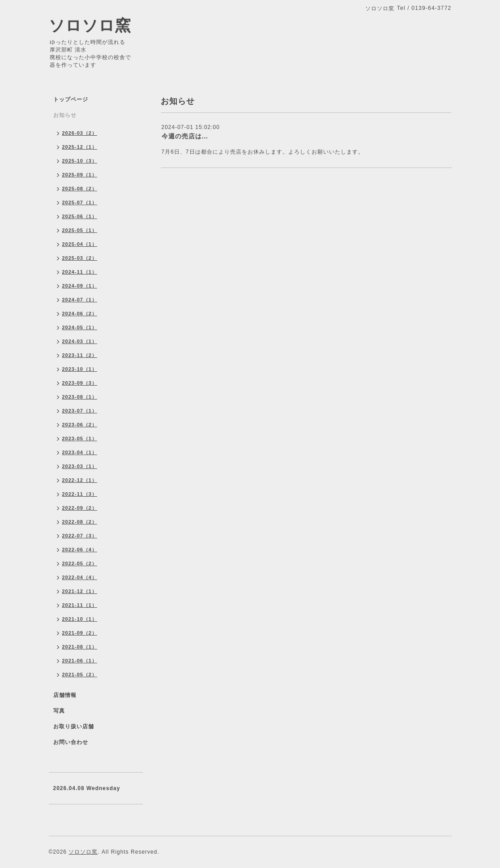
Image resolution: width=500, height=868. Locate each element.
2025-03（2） (80, 258)
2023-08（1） (80, 397)
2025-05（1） (80, 230)
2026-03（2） (80, 133)
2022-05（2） (80, 563)
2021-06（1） (80, 661)
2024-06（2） (80, 314)
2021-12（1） (80, 591)
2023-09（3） (80, 383)
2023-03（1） (80, 466)
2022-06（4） (80, 550)
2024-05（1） (80, 327)
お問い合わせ (71, 742)
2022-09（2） (80, 508)
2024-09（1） (80, 286)
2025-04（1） (80, 244)
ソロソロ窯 (90, 25)
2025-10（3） (80, 161)
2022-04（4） (80, 577)
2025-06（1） (80, 216)
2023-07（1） (80, 411)
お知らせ (65, 115)
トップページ (71, 99)
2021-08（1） (80, 647)
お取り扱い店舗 (74, 726)
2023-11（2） (80, 355)
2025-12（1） (80, 147)
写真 (59, 711)
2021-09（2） (80, 633)
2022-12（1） (80, 480)
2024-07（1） (80, 300)
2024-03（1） (80, 341)
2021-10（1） (80, 619)
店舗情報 (65, 695)
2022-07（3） (80, 536)
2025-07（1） (80, 202)
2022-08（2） (80, 522)
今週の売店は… (185, 136)
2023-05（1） (80, 438)
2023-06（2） (80, 425)
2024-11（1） (80, 272)
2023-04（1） (80, 452)
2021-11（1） (80, 605)
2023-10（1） (80, 369)
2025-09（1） (80, 175)
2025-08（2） (80, 189)
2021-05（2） (80, 675)
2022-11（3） (80, 494)
